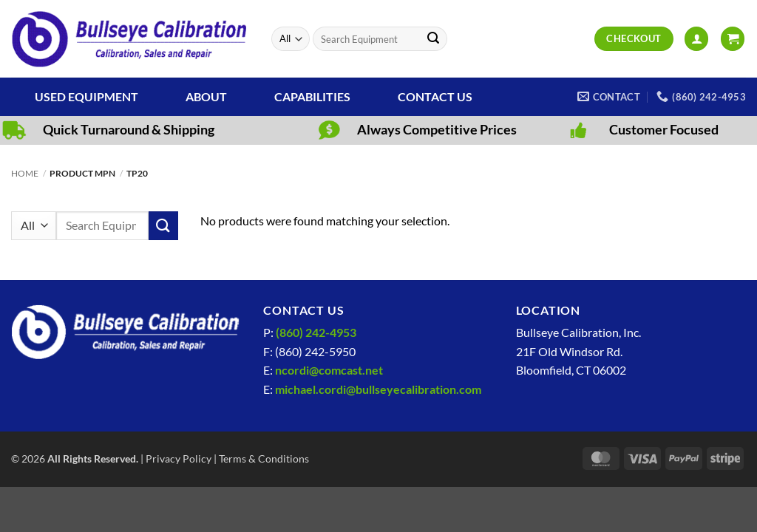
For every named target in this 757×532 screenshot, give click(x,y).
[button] (696, 39)
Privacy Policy (179, 458)
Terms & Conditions (264, 458)
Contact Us (435, 96)
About (206, 96)
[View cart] (733, 39)
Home (25, 173)
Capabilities (312, 96)
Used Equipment (86, 96)
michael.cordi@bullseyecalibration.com (378, 389)
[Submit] (433, 39)
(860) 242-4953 (316, 332)
